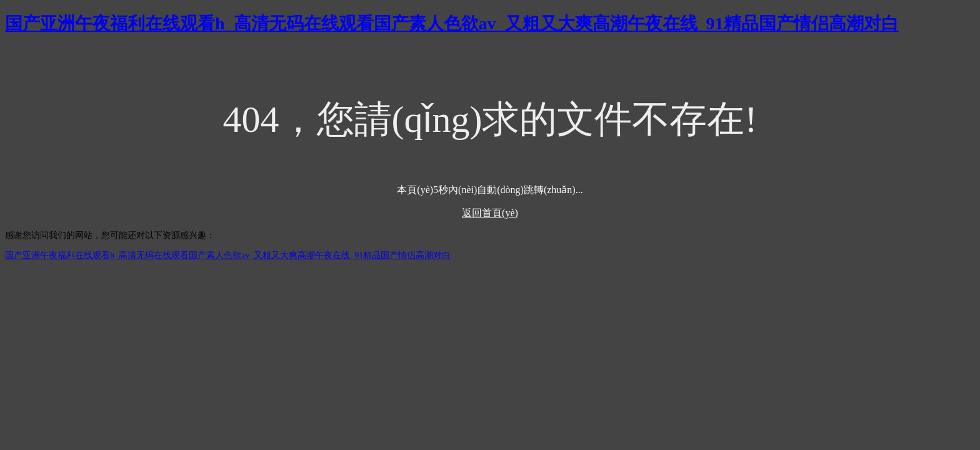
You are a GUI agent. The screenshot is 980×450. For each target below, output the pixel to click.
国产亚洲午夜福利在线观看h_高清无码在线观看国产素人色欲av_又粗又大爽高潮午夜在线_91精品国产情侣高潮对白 (452, 23)
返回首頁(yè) (490, 213)
